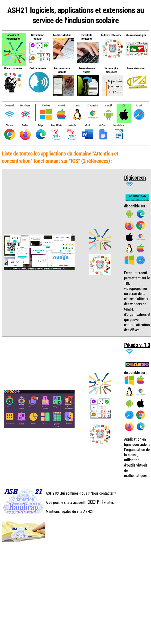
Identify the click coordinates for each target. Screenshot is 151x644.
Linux (77, 106)
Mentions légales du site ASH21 (70, 511)
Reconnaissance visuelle (62, 70)
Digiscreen (135, 178)
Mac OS (61, 106)
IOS (124, 106)
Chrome (9, 125)
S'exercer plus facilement (111, 70)
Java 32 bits (56, 125)
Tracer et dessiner (136, 68)
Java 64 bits (72, 125)
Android (108, 106)
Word (87, 125)
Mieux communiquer (136, 35)
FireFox (25, 125)
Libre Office (118, 125)
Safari (139, 106)
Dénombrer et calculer (38, 37)
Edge (41, 125)
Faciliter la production (87, 37)
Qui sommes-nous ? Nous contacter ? (88, 493)
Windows (46, 106)
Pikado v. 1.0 (137, 345)
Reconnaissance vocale (87, 70)
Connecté (10, 106)
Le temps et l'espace (111, 35)
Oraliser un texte (38, 68)
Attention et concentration (13, 37)
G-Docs (103, 125)
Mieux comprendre (13, 68)
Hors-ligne (25, 106)
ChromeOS (93, 106)
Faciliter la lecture (62, 35)
